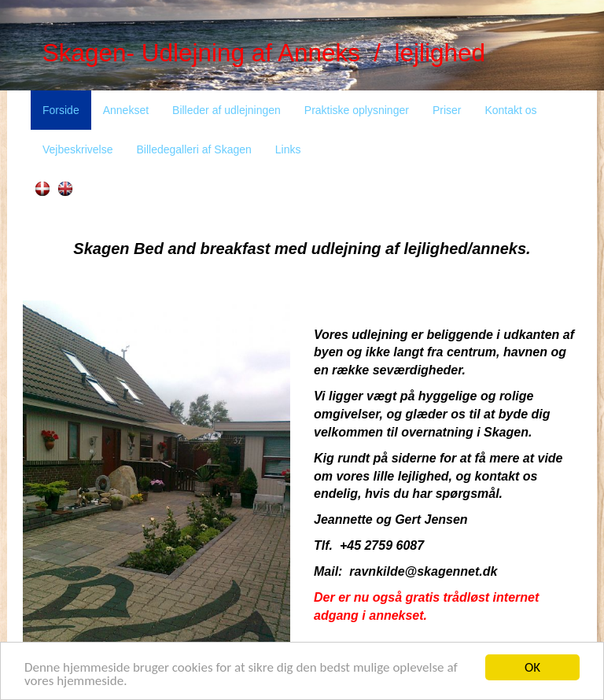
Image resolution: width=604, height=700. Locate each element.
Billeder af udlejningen (226, 110)
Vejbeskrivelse (78, 149)
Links (288, 149)
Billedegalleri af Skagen (194, 149)
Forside (61, 110)
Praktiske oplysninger (357, 110)
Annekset (126, 110)
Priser (447, 110)
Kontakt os (510, 110)
